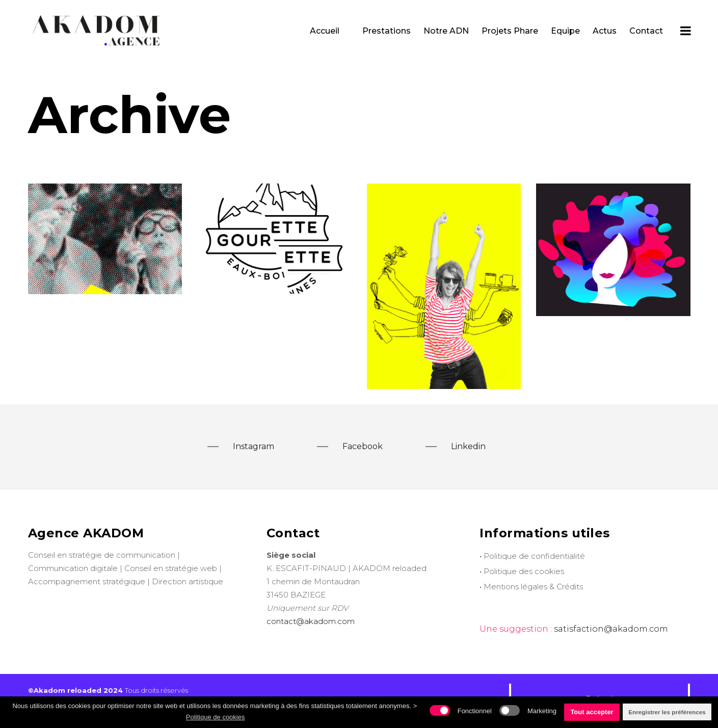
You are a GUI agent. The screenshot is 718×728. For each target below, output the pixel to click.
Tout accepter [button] (592, 712)
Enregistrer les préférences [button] (667, 712)
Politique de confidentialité (534, 556)
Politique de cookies (216, 717)
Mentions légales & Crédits (533, 587)
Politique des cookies (524, 571)
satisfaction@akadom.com (611, 629)
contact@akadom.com (311, 621)
